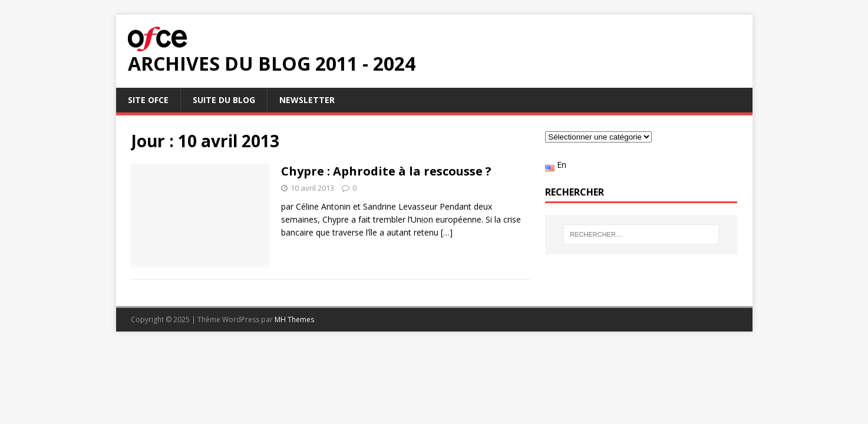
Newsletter (307, 100)
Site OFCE (148, 100)
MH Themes (294, 319)
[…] (447, 232)
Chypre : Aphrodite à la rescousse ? (386, 171)
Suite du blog (224, 100)
